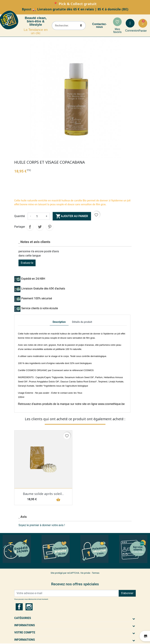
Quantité (20, 216)
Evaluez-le (27, 263)
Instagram (29, 607)
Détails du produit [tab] (82, 322)
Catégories (23, 618)
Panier (143, 31)
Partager (30, 227)
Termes (96, 573)
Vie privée (85, 573)
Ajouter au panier (72, 216)
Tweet (40, 227)
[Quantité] (38, 216)
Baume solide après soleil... (43, 494)
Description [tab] (59, 322)
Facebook (19, 607)
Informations (25, 625)
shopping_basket (58, 499)
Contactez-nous (99, 25)
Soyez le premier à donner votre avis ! (42, 525)
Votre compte (25, 632)
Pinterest (50, 227)
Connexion (132, 31)
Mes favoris (117, 31)
